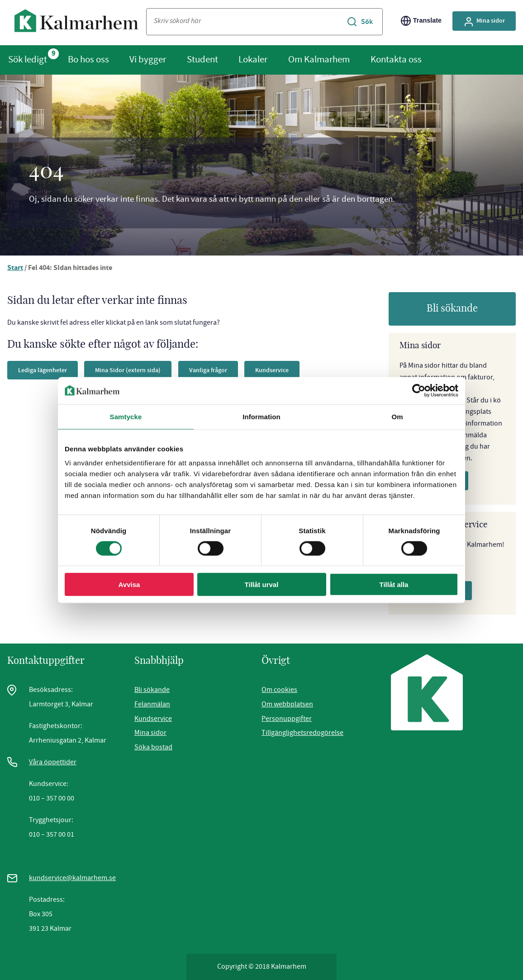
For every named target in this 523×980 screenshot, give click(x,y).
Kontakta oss (396, 59)
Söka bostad (153, 747)
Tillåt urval (262, 585)
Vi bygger (148, 59)
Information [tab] (261, 416)
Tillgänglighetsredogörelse (302, 733)
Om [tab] (397, 416)
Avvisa (129, 585)
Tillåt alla (394, 585)
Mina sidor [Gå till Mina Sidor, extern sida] (484, 22)
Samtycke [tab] (126, 416)
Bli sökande (452, 308)
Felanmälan (152, 704)
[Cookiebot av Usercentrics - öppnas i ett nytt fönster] (419, 390)
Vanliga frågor (208, 370)
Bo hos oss (88, 59)
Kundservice (272, 370)
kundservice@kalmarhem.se (72, 878)
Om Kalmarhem (319, 59)
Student (202, 59)
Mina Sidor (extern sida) (128, 370)
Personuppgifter (287, 719)
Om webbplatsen (287, 704)
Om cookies (279, 690)
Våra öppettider (53, 762)
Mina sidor (150, 733)
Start (15, 268)
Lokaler (253, 59)
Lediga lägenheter (43, 370)
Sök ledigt (28, 59)
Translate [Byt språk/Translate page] (421, 21)
